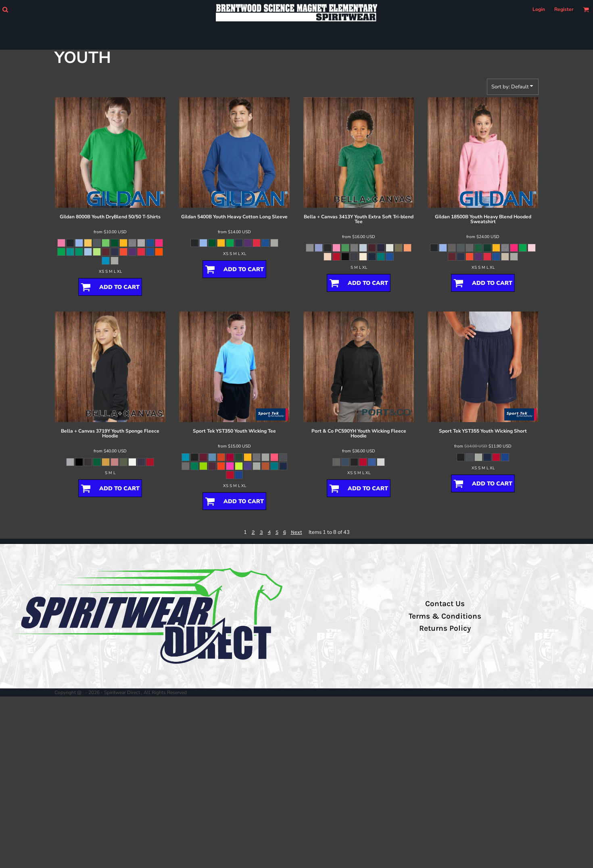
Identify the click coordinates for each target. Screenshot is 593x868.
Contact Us (445, 604)
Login (539, 9)
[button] (5, 9)
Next (296, 532)
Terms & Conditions (445, 616)
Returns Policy (445, 628)
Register (564, 9)
